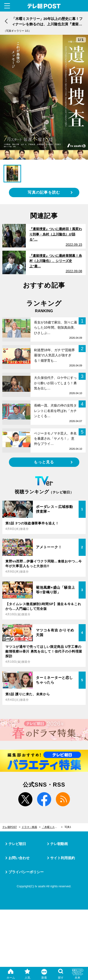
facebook (44, 799)
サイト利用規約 (63, 858)
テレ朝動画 (59, 844)
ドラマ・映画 (29, 827)
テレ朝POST (44, 6)
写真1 (68, 827)
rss (63, 799)
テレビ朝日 (17, 844)
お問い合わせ (19, 858)
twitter (25, 799)
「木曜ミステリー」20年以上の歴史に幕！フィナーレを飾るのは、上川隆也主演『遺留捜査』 (52, 827)
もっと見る (44, 462)
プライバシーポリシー (26, 872)
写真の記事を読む (44, 192)
